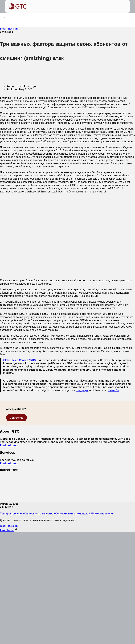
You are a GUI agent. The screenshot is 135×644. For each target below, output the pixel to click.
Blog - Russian (9, 29)
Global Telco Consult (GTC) (20, 360)
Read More (9, 530)
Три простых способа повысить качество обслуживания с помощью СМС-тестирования (57, 513)
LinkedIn (113, 390)
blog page (82, 390)
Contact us (16, 418)
